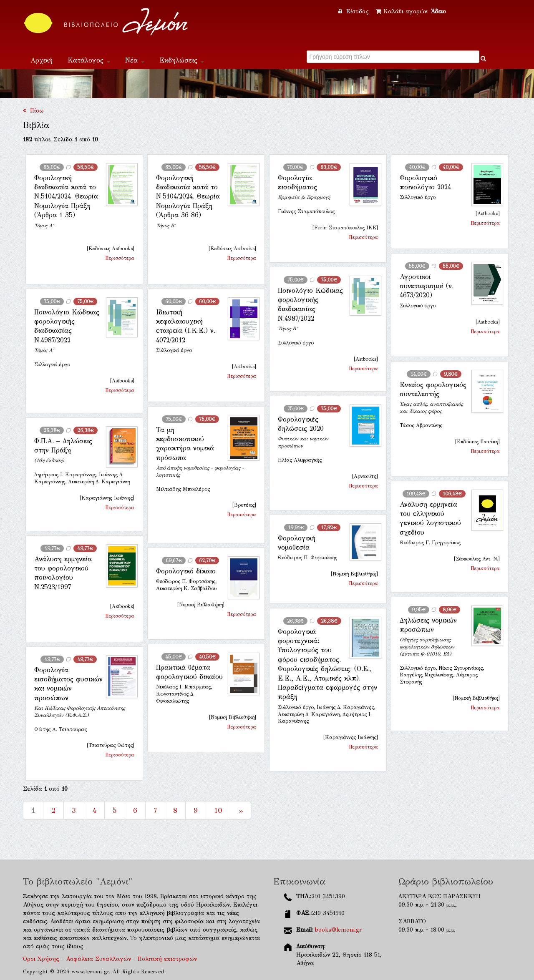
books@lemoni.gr (338, 930)
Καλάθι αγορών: (411, 11)
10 (218, 810)
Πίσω (33, 111)
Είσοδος (355, 11)
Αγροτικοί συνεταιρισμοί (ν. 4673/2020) (427, 286)
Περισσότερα (120, 258)
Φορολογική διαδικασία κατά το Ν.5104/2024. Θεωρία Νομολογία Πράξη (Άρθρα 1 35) (66, 197)
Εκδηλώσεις (182, 60)
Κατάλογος (89, 60)
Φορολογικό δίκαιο (186, 571)
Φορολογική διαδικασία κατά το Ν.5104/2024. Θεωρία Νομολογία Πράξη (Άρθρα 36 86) (188, 197)
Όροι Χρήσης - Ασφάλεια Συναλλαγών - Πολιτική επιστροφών (110, 959)
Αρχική (42, 60)
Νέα (135, 60)
